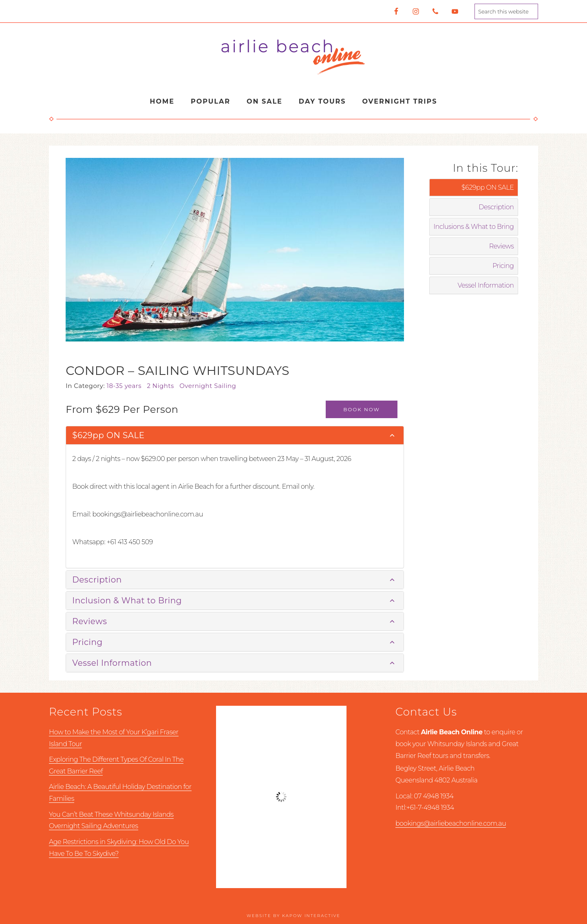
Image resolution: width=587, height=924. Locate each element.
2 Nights (163, 386)
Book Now (362, 409)
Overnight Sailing (210, 386)
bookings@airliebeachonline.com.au (451, 823)
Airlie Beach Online (293, 57)
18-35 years (127, 386)
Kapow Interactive (311, 916)
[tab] (235, 435)
